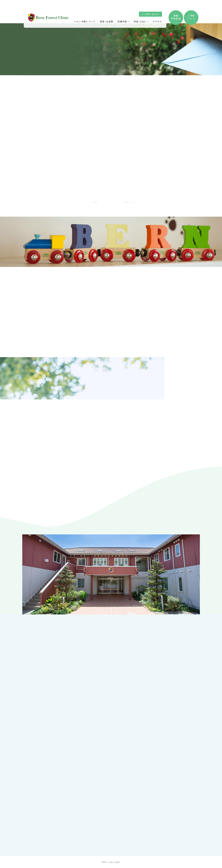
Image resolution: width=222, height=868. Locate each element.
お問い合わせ (152, 14)
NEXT (127, 202)
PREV (95, 202)
